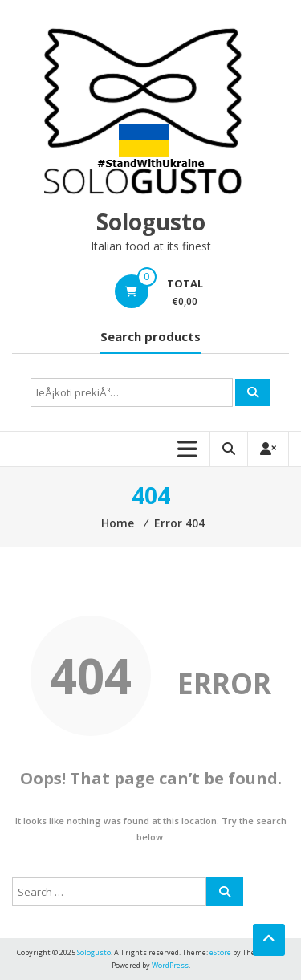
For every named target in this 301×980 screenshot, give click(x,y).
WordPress (170, 965)
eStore (220, 952)
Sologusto (151, 222)
